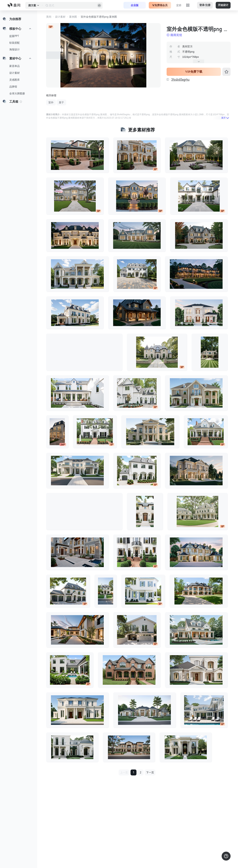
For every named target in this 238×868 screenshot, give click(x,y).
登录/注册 (205, 5)
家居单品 (15, 66)
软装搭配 (15, 43)
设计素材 (15, 73)
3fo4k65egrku (180, 80)
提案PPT (14, 36)
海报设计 (15, 49)
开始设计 (223, 5)
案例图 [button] (73, 17)
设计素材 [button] (60, 17)
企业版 (135, 5)
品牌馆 (13, 87)
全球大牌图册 (17, 93)
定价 (179, 5)
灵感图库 (15, 80)
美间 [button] (49, 17)
